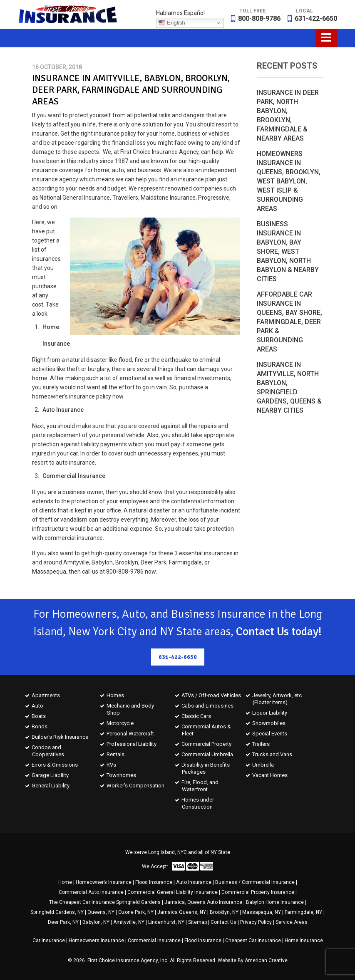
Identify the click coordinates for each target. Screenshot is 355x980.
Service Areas (292, 922)
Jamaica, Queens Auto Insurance (203, 902)
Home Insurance (304, 940)
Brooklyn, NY (224, 912)
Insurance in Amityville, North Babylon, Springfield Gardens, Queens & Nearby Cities (289, 387)
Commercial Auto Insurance (91, 892)
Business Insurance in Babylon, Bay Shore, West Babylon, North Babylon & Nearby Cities (288, 251)
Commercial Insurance (154, 940)
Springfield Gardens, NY (57, 912)
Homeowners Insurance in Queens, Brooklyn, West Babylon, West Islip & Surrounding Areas (289, 181)
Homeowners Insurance (96, 940)
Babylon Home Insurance (275, 902)
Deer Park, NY (63, 922)
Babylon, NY (96, 922)
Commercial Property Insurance (258, 892)
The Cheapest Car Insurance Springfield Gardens (105, 902)
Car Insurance (49, 940)
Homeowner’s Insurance (104, 882)
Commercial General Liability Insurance (173, 892)
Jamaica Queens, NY (182, 912)
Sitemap (197, 922)
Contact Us (223, 922)
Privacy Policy (256, 922)
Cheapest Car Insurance (253, 940)
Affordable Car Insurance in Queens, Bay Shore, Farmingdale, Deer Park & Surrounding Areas (289, 322)
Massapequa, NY (262, 912)
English (172, 23)
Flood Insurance (154, 882)
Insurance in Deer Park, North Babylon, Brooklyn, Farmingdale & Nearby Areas (288, 115)
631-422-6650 (316, 19)
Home (65, 882)
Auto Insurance (194, 882)
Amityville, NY (129, 922)
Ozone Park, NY (136, 912)
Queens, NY (101, 912)
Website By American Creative (253, 960)
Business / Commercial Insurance (255, 882)
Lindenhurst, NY (166, 922)
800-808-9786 (259, 19)
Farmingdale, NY (303, 912)
